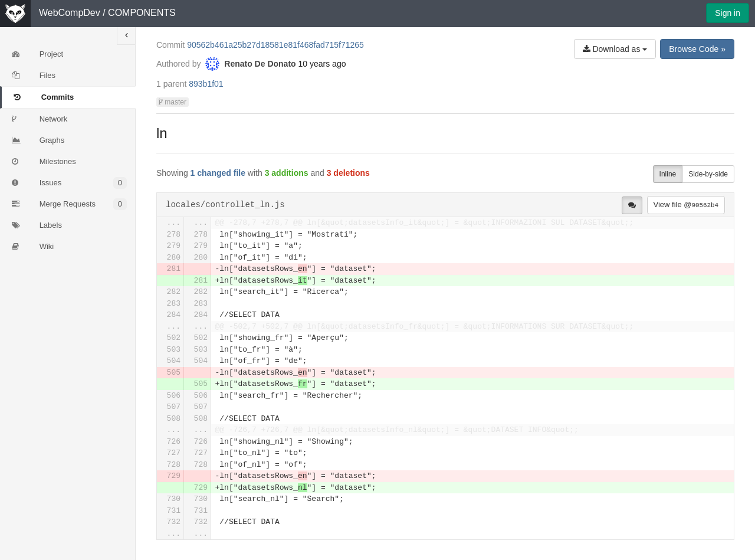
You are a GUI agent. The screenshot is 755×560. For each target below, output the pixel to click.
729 (174, 476)
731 (174, 511)
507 (174, 407)
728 (174, 465)
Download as (615, 49)
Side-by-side (708, 174)
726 (174, 442)
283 (174, 304)
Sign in (728, 13)
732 (174, 522)
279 (174, 246)
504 (174, 361)
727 (174, 453)
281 (174, 269)
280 (174, 258)
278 (174, 235)
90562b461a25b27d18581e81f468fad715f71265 (275, 45)
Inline (668, 174)
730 (174, 499)
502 (174, 338)
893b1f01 (206, 84)
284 (174, 315)
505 (174, 373)
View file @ (686, 204)
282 (174, 292)
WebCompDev (70, 13)
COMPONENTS (142, 13)
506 (174, 396)
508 (174, 419)
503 (174, 350)
